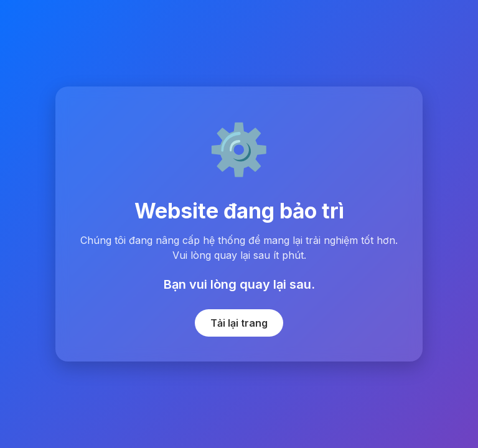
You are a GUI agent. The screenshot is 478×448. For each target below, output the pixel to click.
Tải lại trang (239, 323)
